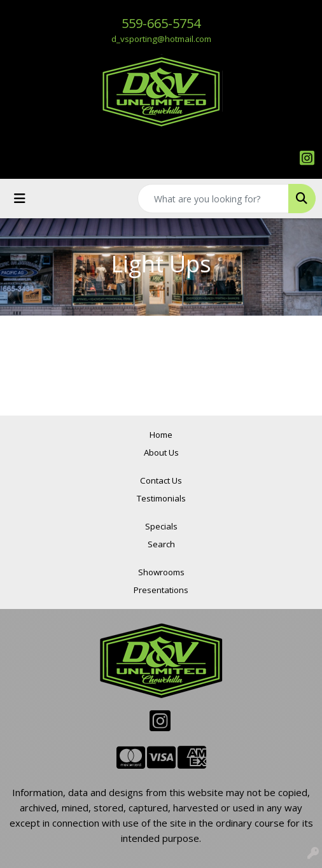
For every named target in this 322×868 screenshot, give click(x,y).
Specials (161, 526)
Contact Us (161, 480)
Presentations (161, 590)
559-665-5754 (161, 23)
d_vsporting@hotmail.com (161, 39)
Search (161, 544)
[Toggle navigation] (20, 199)
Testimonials (161, 498)
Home (161, 435)
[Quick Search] (213, 199)
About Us (161, 452)
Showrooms (161, 572)
